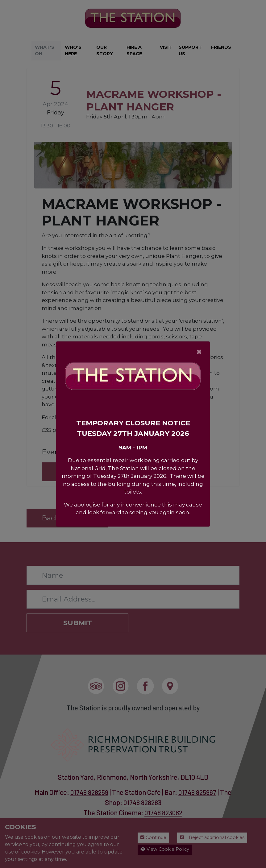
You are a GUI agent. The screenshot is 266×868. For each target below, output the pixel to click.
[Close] (199, 352)
